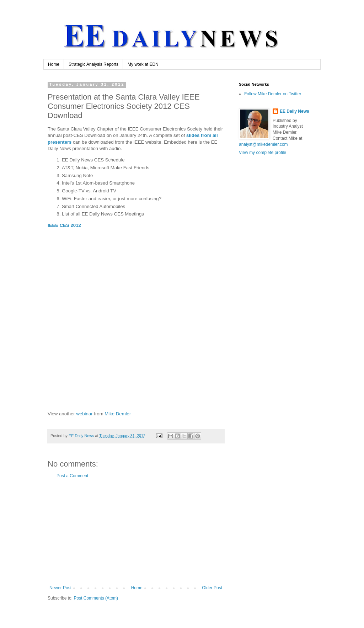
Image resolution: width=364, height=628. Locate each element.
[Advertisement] (136, 532)
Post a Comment (72, 476)
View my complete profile (263, 153)
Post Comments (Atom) (96, 598)
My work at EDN (143, 64)
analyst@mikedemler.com (263, 144)
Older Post (212, 588)
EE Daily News (295, 111)
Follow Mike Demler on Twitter (273, 94)
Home (54, 64)
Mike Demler (118, 414)
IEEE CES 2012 (64, 225)
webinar (84, 414)
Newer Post (60, 588)
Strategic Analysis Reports (93, 64)
